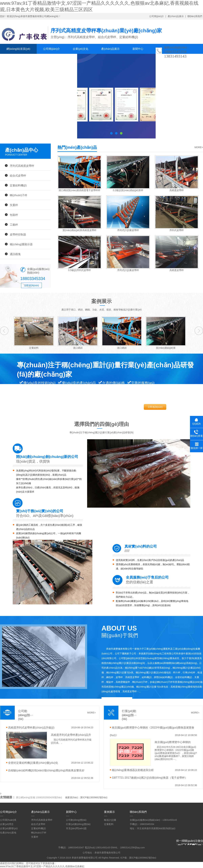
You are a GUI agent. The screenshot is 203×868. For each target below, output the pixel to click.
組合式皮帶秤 (18, 176)
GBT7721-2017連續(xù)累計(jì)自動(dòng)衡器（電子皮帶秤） (150, 778)
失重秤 (14, 205)
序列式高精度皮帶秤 (22, 166)
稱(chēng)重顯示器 (21, 244)
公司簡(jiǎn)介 (157, 16)
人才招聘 (36, 59)
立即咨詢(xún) (31, 285)
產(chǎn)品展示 (176, 16)
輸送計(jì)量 (110, 820)
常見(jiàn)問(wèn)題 (76, 828)
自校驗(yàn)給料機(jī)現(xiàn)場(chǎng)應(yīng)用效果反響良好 (46, 770)
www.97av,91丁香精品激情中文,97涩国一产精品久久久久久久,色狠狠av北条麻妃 (42, 866)
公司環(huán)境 (8, 820)
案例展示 (12, 59)
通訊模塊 (15, 254)
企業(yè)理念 (7, 824)
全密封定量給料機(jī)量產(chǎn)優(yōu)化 (33, 763)
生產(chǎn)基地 (8, 833)
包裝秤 (14, 215)
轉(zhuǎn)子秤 (19, 195)
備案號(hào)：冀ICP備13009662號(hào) (86, 797)
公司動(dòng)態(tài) (76, 820)
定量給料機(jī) (18, 185)
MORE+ (199, 147)
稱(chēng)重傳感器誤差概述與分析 (133, 770)
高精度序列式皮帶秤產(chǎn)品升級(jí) (31, 728)
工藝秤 (14, 225)
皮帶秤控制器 (18, 234)
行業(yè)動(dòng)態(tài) (78, 824)
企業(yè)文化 (81, 49)
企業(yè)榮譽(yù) (9, 828)
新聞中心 (138, 49)
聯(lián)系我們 (195, 16)
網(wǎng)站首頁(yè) (18, 49)
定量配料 (109, 824)
